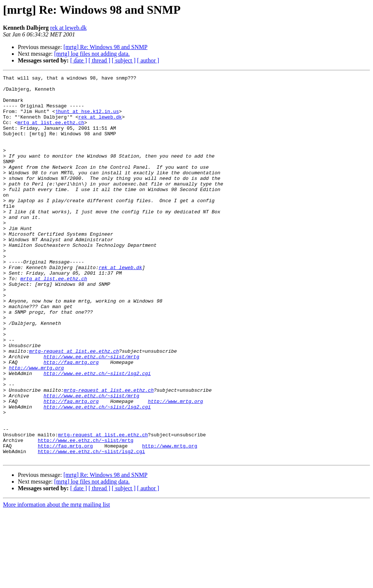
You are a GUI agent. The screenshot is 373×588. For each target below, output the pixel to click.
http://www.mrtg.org (36, 427)
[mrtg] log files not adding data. (92, 54)
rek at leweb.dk (68, 28)
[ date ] (79, 60)
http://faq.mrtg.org (71, 420)
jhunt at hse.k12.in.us (87, 119)
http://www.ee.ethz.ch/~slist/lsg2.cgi (97, 433)
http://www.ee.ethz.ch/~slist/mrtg (91, 413)
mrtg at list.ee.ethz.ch (51, 132)
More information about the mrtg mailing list (56, 581)
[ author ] (148, 60)
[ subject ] (124, 60)
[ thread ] (99, 60)
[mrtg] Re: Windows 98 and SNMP (106, 47)
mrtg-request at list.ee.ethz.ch (74, 407)
